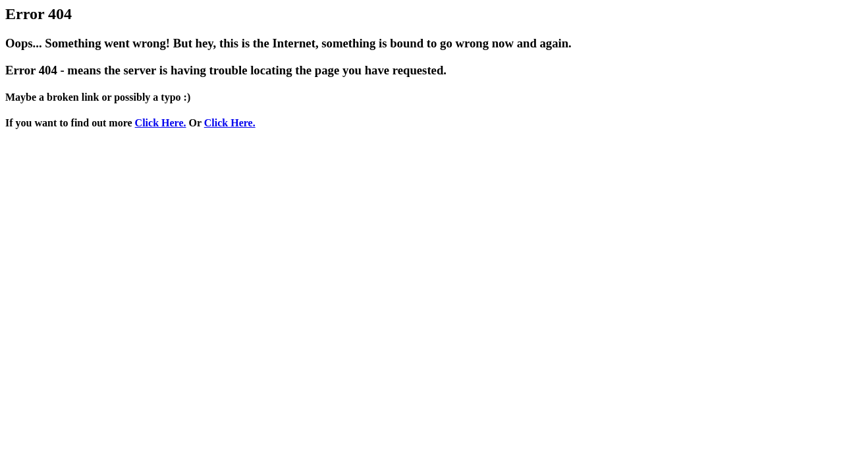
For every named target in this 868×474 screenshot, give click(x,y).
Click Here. (161, 123)
